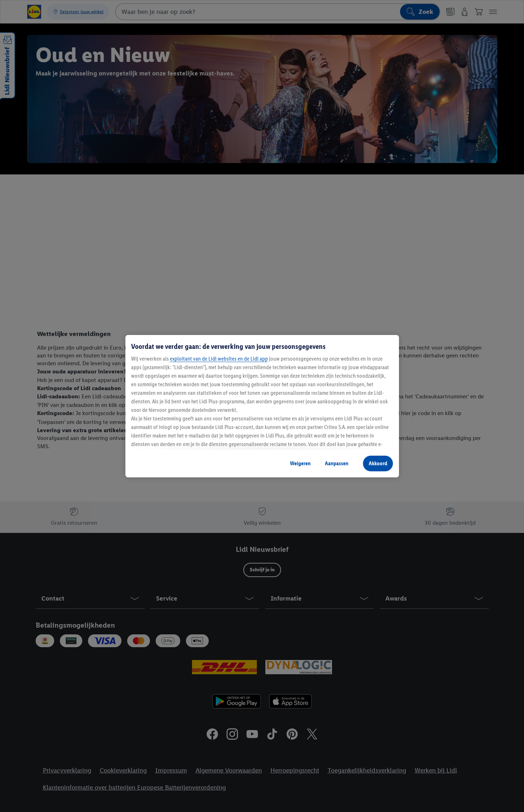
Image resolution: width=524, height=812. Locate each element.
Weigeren (300, 463)
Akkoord (378, 463)
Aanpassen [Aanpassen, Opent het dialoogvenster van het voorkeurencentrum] (337, 463)
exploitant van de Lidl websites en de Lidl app (219, 359)
